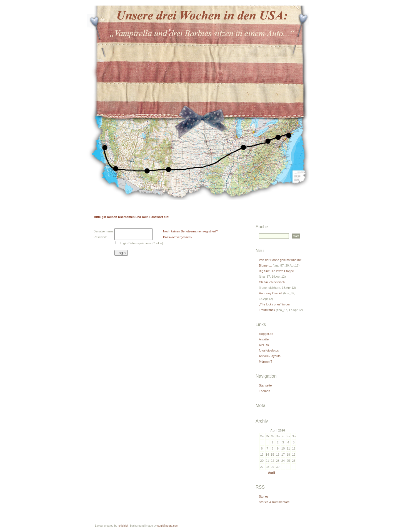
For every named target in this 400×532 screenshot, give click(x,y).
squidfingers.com (168, 526)
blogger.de (266, 334)
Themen (264, 391)
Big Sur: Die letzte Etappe (276, 271)
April (272, 473)
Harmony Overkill (271, 293)
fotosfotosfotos (269, 350)
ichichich (123, 526)
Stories (264, 496)
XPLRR (264, 345)
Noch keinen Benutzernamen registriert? (190, 231)
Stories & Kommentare (274, 502)
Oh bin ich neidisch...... (274, 282)
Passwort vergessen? (178, 237)
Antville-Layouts (270, 356)
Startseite (265, 385)
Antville (264, 339)
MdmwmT (266, 362)
